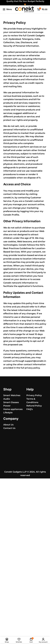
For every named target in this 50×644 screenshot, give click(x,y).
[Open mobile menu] (7, 9)
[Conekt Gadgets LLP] (25, 444)
